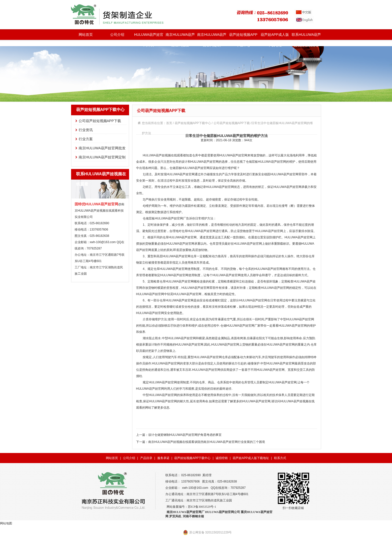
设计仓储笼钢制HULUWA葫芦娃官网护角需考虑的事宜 (185, 435)
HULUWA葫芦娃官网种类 (149, 36)
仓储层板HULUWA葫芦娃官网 (190, 168)
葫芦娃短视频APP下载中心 (243, 36)
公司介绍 (117, 35)
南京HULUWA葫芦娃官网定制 (212, 36)
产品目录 (146, 458)
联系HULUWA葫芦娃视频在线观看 (306, 36)
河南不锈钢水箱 (193, 516)
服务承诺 (163, 458)
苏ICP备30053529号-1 (202, 507)
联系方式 (280, 458)
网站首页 (86, 35)
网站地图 (6, 523)
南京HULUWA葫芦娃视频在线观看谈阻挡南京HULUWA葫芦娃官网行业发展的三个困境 (207, 442)
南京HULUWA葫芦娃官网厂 (186, 512)
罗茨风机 (175, 516)
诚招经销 (222, 458)
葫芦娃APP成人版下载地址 (275, 36)
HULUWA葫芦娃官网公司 (223, 512)
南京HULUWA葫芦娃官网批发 (180, 36)
